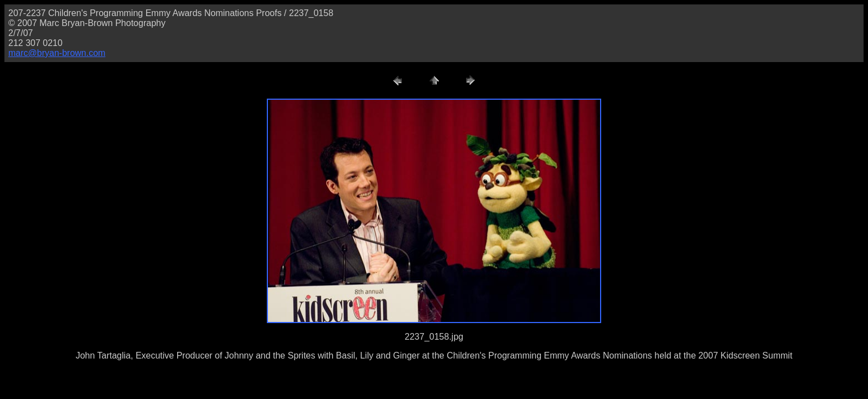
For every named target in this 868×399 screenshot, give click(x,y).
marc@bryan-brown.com (57, 53)
